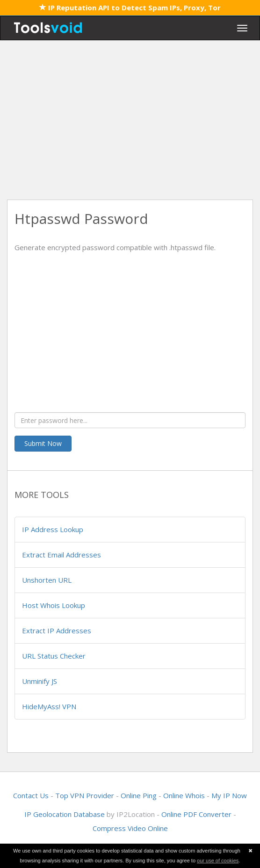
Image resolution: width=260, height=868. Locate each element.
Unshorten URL (47, 580)
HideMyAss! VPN (49, 706)
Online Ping (139, 795)
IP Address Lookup (53, 529)
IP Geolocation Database (65, 814)
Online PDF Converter (196, 814)
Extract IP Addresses (57, 631)
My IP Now (229, 795)
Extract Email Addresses (61, 555)
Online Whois (184, 795)
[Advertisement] (130, 120)
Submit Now (43, 443)
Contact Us (31, 795)
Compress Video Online (130, 828)
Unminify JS (40, 681)
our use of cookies (218, 861)
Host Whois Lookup (54, 605)
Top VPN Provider (85, 795)
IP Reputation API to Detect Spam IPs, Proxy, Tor (130, 7)
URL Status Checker (54, 656)
